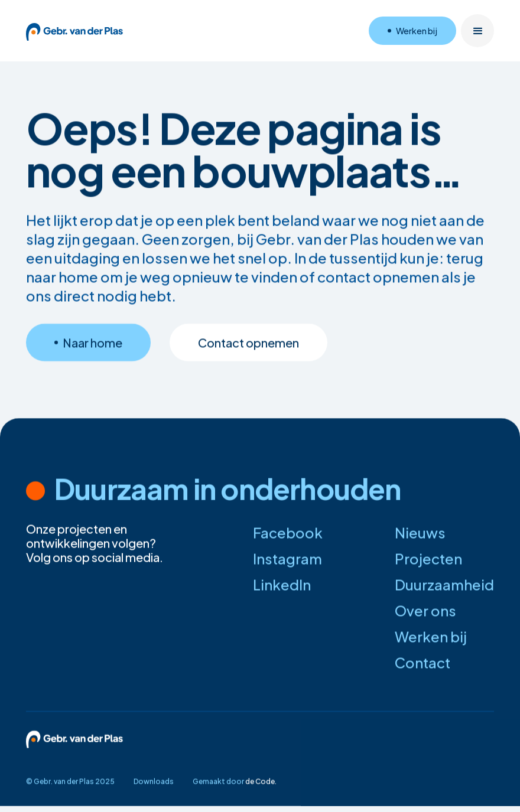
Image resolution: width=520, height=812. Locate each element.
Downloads (154, 782)
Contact (422, 663)
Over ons (425, 611)
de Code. (261, 782)
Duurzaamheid (444, 585)
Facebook (288, 533)
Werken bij (431, 637)
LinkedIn (282, 585)
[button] (477, 31)
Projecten (428, 559)
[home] (74, 31)
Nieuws (420, 533)
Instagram (287, 559)
